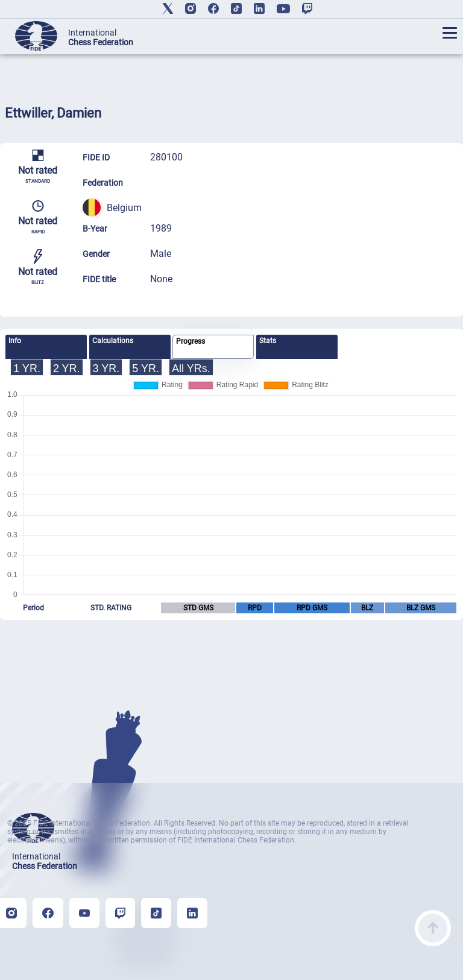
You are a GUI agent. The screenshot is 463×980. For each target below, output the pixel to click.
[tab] (46, 347)
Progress (191, 341)
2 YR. (67, 368)
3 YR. (106, 368)
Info (15, 341)
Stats (268, 341)
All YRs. (191, 368)
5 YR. (146, 368)
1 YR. (27, 368)
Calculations (113, 341)
